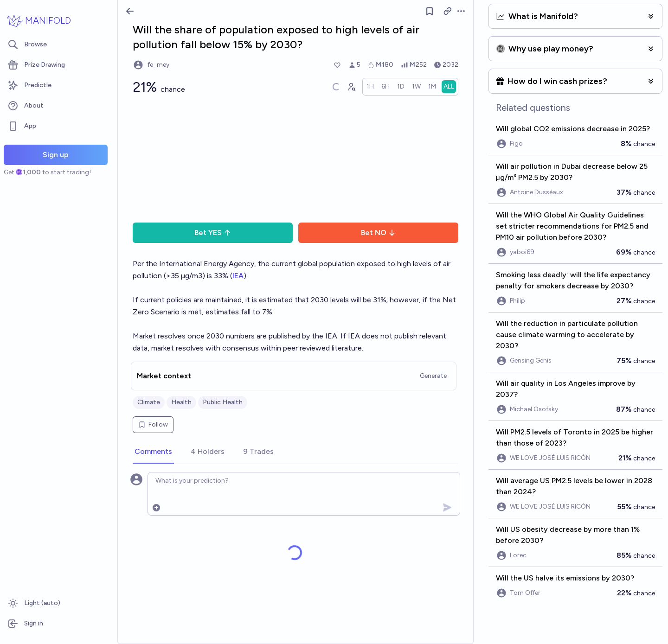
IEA (238, 276)
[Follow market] (430, 11)
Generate (433, 376)
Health (181, 402)
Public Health (223, 402)
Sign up (56, 155)
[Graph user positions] (351, 87)
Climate (149, 402)
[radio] (370, 87)
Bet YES (213, 233)
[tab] (153, 452)
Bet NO (378, 233)
